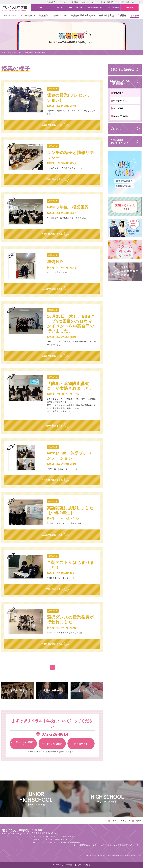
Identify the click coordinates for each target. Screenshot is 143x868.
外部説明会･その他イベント (119, 141)
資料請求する (81, 744)
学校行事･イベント (121, 101)
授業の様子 (117, 93)
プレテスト (117, 129)
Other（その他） (120, 116)
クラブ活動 (117, 108)
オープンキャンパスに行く (23, 744)
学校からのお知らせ (122, 70)
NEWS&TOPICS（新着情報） (120, 82)
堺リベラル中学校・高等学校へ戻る (72, 865)
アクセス (138, 821)
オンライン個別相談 (52, 744)
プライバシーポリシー (119, 821)
